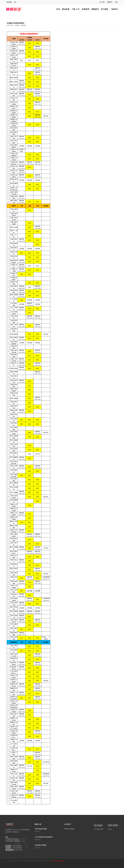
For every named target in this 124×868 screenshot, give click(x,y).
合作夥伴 (68, 824)
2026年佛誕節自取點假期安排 (44, 837)
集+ (15, 2)
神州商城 (9, 2)
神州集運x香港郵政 (41, 845)
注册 (116, 2)
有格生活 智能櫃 (69, 829)
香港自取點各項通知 (41, 829)
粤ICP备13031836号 (58, 861)
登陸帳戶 (110, 2)
